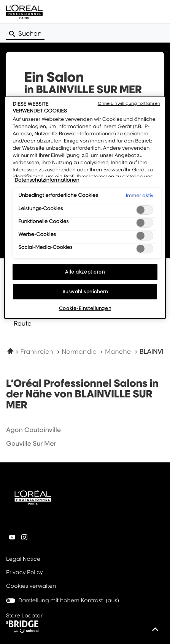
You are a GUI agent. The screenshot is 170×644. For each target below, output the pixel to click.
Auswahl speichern (85, 292)
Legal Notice (23, 559)
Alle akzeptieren (85, 272)
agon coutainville (33, 430)
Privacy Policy (25, 573)
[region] (85, 208)
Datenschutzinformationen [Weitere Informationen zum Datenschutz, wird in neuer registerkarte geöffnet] (47, 180)
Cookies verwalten (31, 586)
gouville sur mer (31, 443)
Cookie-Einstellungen (85, 308)
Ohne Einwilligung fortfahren (129, 103)
